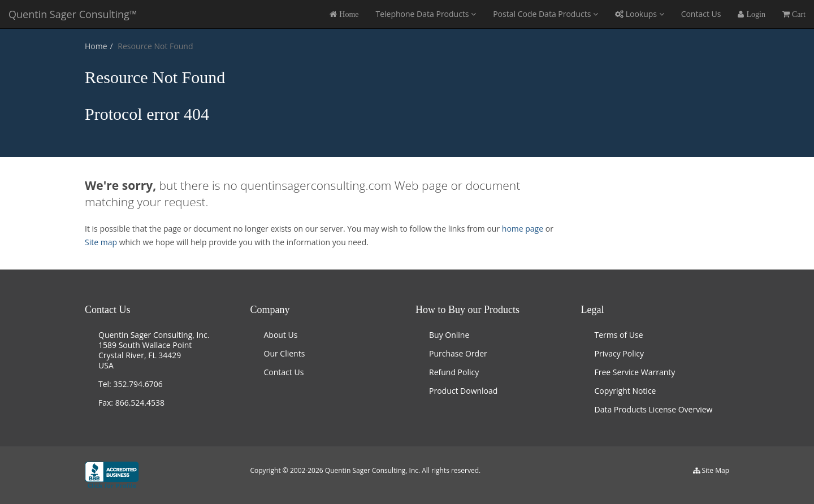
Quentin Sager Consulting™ (73, 14)
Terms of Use (619, 335)
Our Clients (285, 353)
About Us (281, 335)
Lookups (640, 14)
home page (524, 229)
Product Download (463, 391)
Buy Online (449, 335)
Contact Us (701, 14)
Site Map (715, 470)
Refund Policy (454, 372)
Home (96, 46)
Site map (101, 242)
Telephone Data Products (426, 14)
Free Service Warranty (635, 372)
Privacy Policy (619, 353)
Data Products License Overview (654, 409)
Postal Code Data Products (545, 14)
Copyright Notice (625, 391)
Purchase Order (458, 353)
